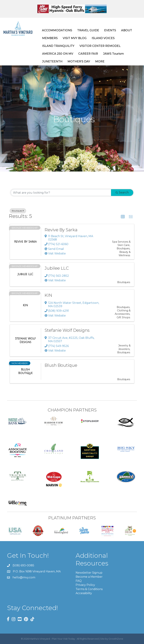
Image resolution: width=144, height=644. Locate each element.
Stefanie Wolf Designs (67, 330)
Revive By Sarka (61, 230)
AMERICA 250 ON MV (58, 54)
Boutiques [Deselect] (18, 211)
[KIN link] (25, 305)
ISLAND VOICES (103, 38)
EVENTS (110, 30)
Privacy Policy (85, 585)
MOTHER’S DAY (79, 61)
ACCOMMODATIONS (57, 30)
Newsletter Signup (89, 573)
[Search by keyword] (61, 193)
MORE (100, 61)
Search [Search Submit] (122, 192)
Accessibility (84, 593)
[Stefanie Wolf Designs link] (25, 340)
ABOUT (127, 30)
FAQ (79, 581)
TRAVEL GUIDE (88, 30)
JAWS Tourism (114, 54)
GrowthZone (116, 639)
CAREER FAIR (88, 54)
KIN (48, 295)
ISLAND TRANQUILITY (58, 46)
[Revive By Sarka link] (25, 242)
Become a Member (89, 577)
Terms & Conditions (89, 589)
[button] (123, 217)
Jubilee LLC (57, 268)
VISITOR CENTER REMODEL (100, 46)
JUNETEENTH (52, 61)
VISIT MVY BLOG (75, 38)
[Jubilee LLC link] (25, 274)
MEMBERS (50, 38)
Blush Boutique (61, 365)
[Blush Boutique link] (25, 371)
